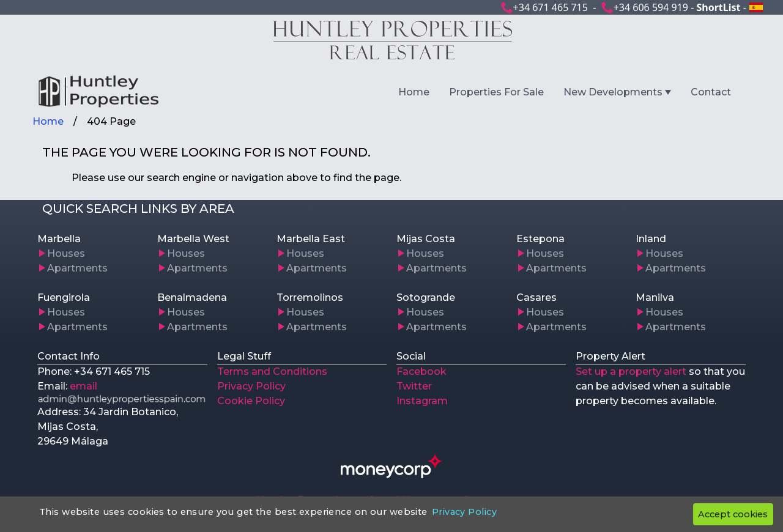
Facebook (421, 371)
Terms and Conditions (272, 371)
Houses (66, 253)
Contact (711, 92)
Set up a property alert (631, 371)
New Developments (613, 92)
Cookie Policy (251, 401)
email (83, 386)
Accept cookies (733, 514)
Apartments (77, 268)
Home (414, 92)
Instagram (422, 401)
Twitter (414, 386)
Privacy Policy (251, 386)
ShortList (718, 7)
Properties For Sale (496, 92)
